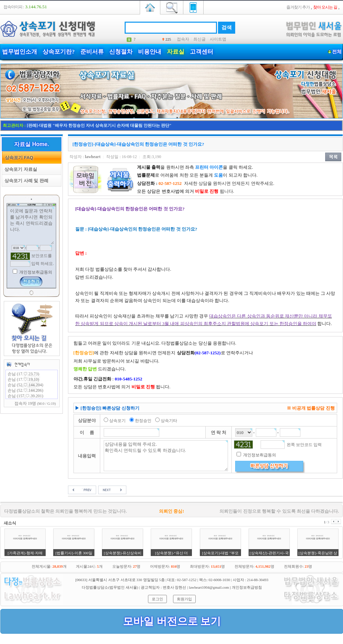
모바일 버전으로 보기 (172, 621)
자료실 (176, 52)
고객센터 (202, 52)
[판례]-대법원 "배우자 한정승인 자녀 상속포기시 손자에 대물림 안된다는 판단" (99, 125)
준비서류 (92, 52)
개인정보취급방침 (247, 587)
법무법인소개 (20, 52)
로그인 (157, 599)
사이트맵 (218, 39)
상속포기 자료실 (20, 169)
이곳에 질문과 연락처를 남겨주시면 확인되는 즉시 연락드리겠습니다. (32, 226)
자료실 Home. (31, 144)
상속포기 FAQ (18, 158)
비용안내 (150, 52)
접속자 (183, 39)
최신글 (199, 39)
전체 (337, 52)
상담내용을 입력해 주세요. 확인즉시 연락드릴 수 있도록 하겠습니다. (166, 456)
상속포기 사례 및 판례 (25, 181)
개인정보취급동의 (35, 272)
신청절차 (121, 52)
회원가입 (184, 599)
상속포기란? (59, 52)
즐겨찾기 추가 (298, 7)
